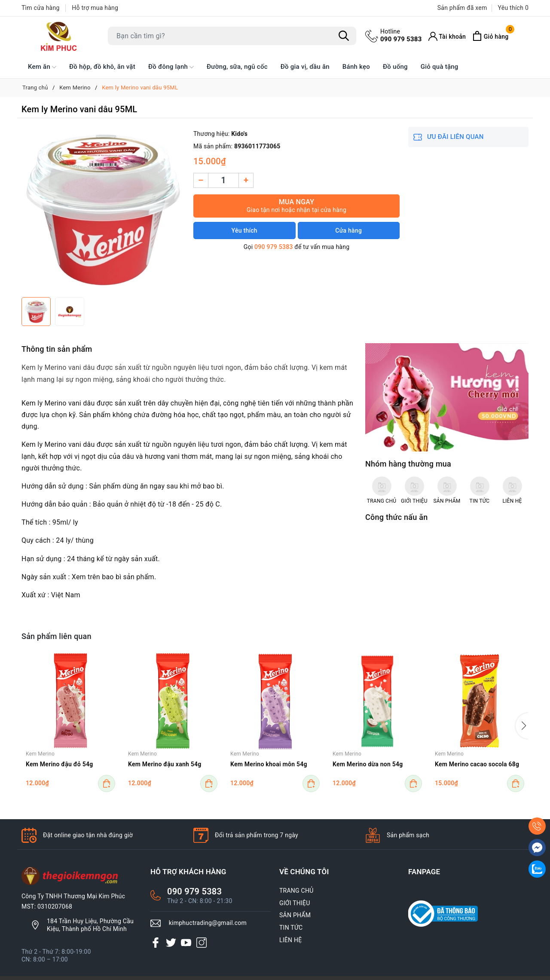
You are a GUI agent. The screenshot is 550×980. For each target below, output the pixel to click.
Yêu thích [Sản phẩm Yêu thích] (513, 8)
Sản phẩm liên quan (57, 636)
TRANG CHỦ (296, 891)
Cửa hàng (348, 230)
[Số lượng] (223, 180)
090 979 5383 (401, 35)
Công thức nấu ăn (396, 517)
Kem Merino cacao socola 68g (477, 764)
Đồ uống (395, 67)
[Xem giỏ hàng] (490, 36)
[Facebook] (156, 942)
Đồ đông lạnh (171, 67)
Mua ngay (296, 206)
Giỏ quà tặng (440, 67)
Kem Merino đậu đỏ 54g (59, 764)
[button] (522, 726)
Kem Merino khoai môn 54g (269, 764)
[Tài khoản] (447, 36)
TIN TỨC (291, 928)
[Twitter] (171, 942)
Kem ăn (42, 67)
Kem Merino (40, 754)
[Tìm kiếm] (344, 36)
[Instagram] (202, 942)
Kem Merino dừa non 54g (368, 764)
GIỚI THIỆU (295, 903)
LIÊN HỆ (290, 940)
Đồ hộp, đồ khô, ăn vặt (102, 67)
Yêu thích (244, 230)
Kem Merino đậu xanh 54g (165, 764)
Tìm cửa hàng (41, 8)
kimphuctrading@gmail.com (208, 923)
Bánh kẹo (356, 67)
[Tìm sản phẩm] (232, 36)
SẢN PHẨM (295, 915)
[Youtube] (186, 942)
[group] (103, 210)
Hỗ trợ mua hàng (95, 8)
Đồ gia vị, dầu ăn (305, 67)
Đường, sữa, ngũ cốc (237, 67)
